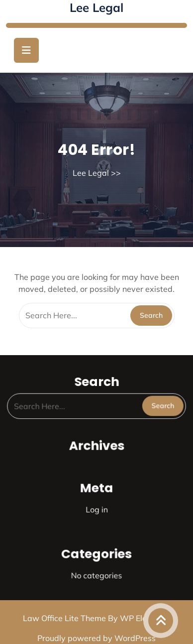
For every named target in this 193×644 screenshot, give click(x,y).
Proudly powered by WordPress (96, 638)
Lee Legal (96, 7)
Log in (96, 508)
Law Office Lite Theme (65, 618)
